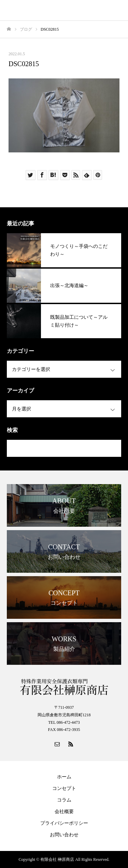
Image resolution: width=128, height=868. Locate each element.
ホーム (64, 777)
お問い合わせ (64, 835)
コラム (64, 800)
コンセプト (64, 788)
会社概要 (64, 812)
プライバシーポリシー (64, 823)
